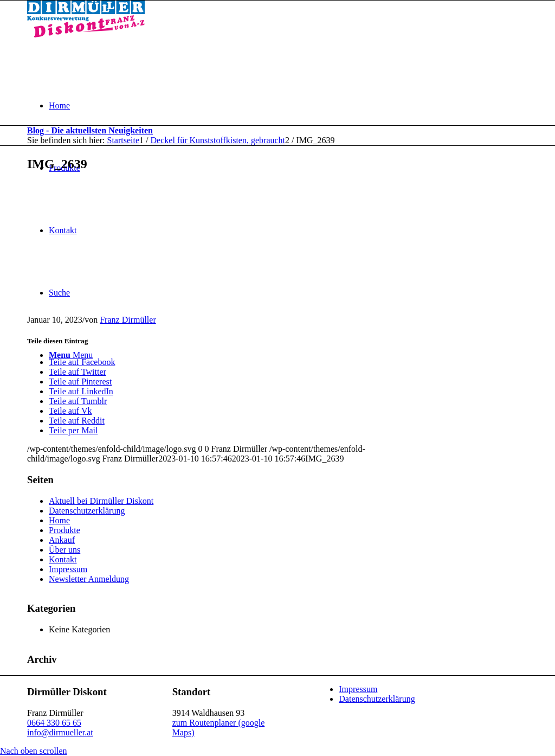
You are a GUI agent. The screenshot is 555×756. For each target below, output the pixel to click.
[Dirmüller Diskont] (86, 34)
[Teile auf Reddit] (77, 421)
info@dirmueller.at (60, 732)
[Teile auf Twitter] (78, 372)
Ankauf (62, 540)
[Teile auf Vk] (70, 411)
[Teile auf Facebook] (82, 362)
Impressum (68, 569)
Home (59, 520)
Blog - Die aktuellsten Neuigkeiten (90, 130)
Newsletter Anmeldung (89, 579)
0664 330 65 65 (54, 723)
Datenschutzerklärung (87, 511)
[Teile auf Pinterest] (80, 382)
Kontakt (63, 559)
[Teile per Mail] (73, 430)
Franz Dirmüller (128, 320)
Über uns (64, 550)
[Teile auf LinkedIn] (81, 391)
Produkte (64, 530)
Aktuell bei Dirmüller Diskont (101, 501)
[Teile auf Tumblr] (78, 401)
